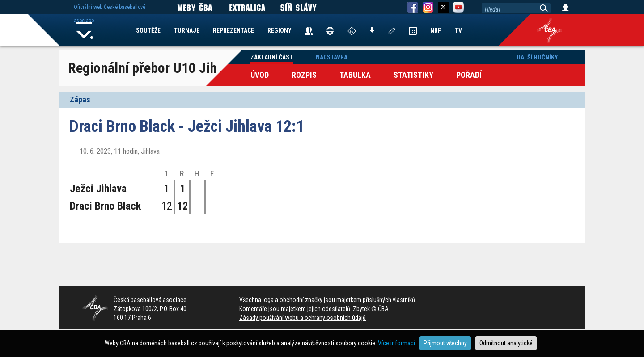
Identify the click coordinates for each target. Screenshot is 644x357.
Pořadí (469, 75)
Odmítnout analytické (506, 343)
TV (458, 30)
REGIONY (280, 30)
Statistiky (413, 75)
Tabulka (355, 75)
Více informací (396, 343)
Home (85, 30)
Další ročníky (538, 57)
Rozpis (304, 75)
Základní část (272, 57)
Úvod (260, 75)
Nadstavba (332, 57)
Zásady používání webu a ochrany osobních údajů (303, 318)
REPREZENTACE (233, 30)
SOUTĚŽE (148, 30)
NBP (436, 30)
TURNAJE (187, 30)
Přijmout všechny (445, 343)
